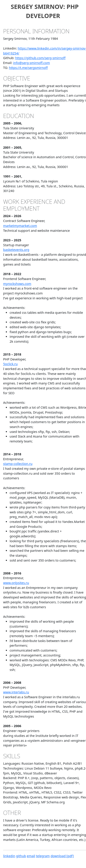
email (31, 856)
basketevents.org (16, 250)
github (21, 856)
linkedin (9, 856)
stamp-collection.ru (18, 464)
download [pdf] (62, 856)
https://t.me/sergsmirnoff (28, 68)
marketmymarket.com (20, 226)
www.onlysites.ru (16, 583)
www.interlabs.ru (16, 692)
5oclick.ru (10, 364)
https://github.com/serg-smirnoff (40, 58)
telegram (43, 856)
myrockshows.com (17, 284)
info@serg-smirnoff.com (32, 63)
